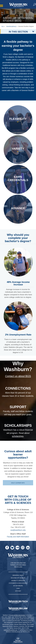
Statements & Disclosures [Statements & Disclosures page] (18, 583)
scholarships (18, 436)
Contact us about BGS (18, 376)
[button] (35, 5)
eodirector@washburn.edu (11, 630)
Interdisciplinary (11, 26)
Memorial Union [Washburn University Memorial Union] (18, 575)
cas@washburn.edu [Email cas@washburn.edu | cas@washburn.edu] (18, 530)
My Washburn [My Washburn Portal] (18, 586)
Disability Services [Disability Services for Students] (18, 581)
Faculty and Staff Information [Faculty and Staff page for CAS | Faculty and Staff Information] (18, 537)
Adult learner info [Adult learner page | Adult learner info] (18, 483)
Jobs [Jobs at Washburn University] (18, 588)
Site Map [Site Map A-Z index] (18, 591)
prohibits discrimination (20, 615)
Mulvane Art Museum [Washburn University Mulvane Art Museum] (18, 578)
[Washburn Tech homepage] (18, 602)
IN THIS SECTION (18, 32)
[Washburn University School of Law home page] (18, 609)
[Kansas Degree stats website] (18, 641)
